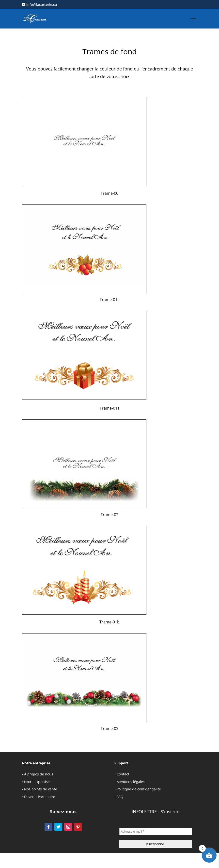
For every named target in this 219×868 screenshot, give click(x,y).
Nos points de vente (41, 789)
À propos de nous (39, 774)
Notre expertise (37, 782)
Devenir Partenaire (40, 797)
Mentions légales (131, 782)
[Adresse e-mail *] (156, 831)
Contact (123, 774)
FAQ (120, 797)
